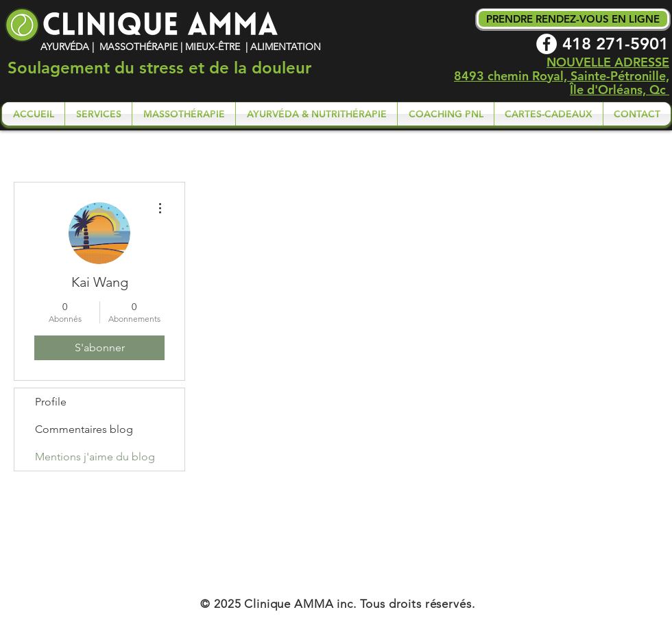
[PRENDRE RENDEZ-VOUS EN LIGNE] (573, 19)
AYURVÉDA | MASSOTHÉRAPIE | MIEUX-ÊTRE (142, 47)
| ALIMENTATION (282, 47)
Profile (51, 402)
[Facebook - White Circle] (547, 44)
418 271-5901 (615, 44)
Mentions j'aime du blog (95, 457)
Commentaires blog (84, 429)
